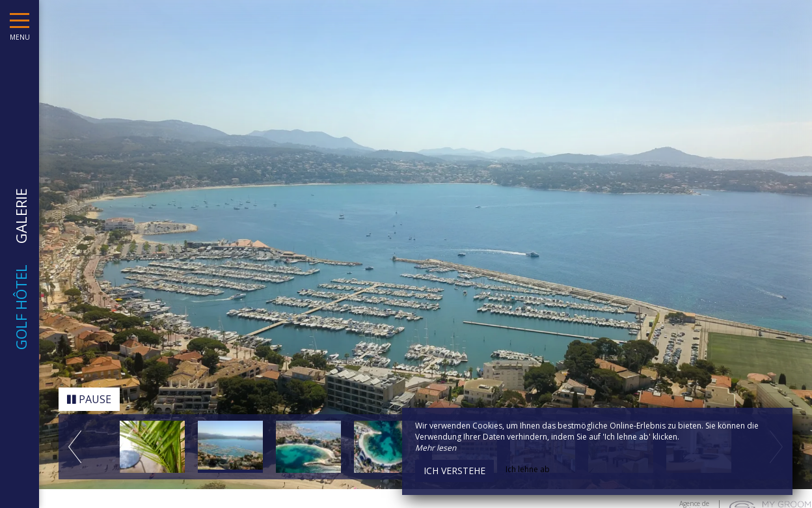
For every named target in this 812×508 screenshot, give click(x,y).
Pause (89, 396)
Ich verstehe (454, 471)
